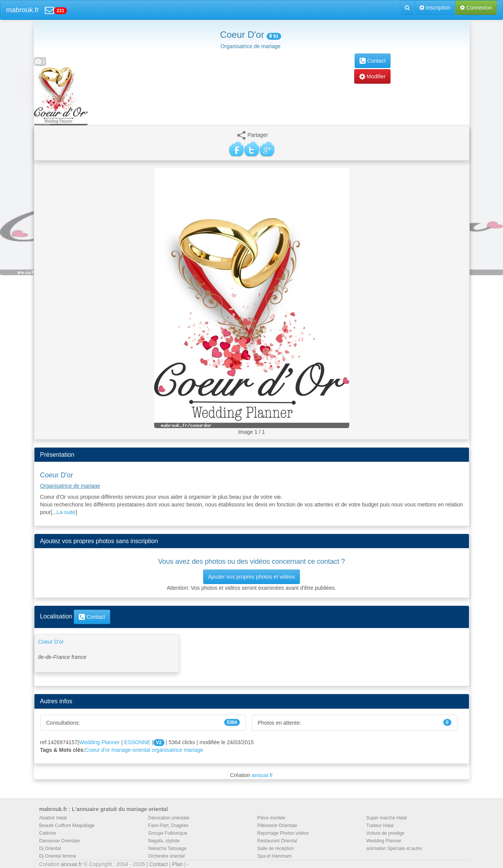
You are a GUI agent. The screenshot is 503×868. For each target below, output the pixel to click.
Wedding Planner (99, 742)
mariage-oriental (131, 750)
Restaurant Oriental (277, 841)
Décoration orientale (169, 818)
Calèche (48, 833)
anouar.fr (262, 775)
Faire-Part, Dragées (168, 826)
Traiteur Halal (380, 826)
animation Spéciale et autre (394, 849)
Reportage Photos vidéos (283, 833)
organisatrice (167, 750)
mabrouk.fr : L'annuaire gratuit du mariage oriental (104, 809)
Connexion (476, 8)
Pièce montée (271, 818)
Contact (373, 61)
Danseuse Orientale (60, 841)
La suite (66, 512)
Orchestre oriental (167, 856)
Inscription (435, 8)
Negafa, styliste (164, 841)
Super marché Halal (387, 818)
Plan (177, 864)
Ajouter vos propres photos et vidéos (251, 577)
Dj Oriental (50, 849)
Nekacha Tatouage (168, 849)
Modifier (373, 76)
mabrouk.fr (23, 10)
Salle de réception (276, 849)
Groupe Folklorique (168, 833)
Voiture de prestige (386, 833)
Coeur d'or (98, 750)
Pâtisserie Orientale (278, 826)
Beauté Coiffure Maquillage (67, 826)
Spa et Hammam (275, 856)
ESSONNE (137, 742)
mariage (193, 750)
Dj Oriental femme (58, 856)
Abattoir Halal (53, 818)
